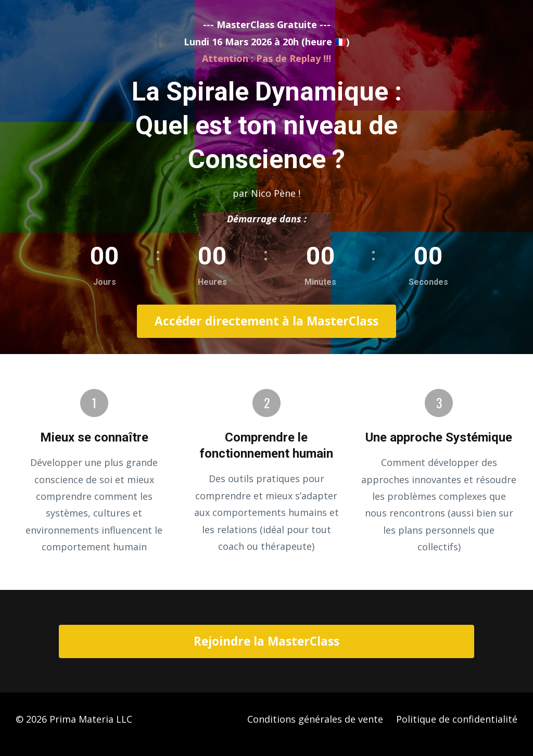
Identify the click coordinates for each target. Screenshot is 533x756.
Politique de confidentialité (457, 719)
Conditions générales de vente (315, 719)
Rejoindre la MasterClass (266, 641)
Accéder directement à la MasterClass (266, 321)
